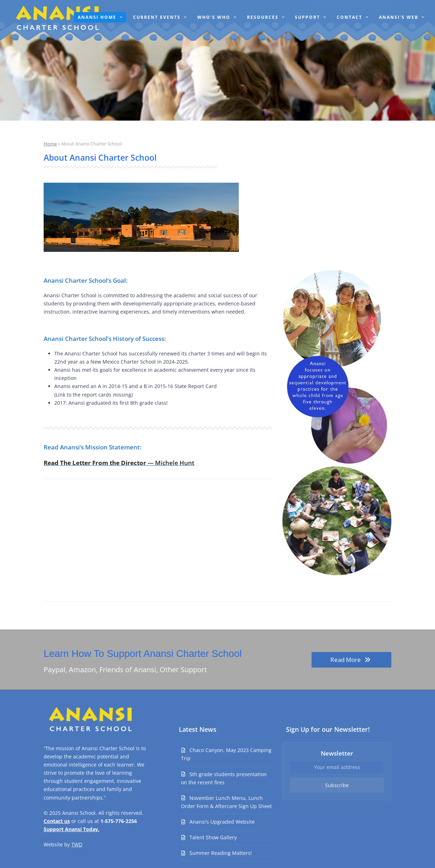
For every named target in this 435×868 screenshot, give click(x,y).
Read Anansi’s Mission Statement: (93, 447)
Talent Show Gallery (213, 837)
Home (50, 144)
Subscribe (337, 785)
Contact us (57, 821)
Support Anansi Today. (71, 829)
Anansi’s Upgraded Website (222, 822)
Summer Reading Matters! (221, 853)
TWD (77, 844)
